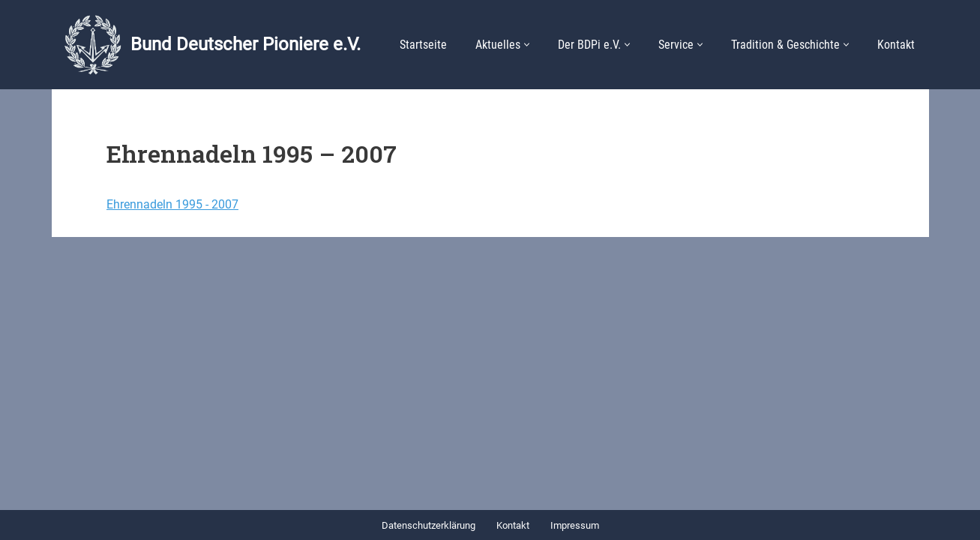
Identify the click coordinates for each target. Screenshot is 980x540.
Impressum (575, 525)
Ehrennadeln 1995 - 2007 (172, 204)
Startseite (423, 45)
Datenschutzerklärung (429, 525)
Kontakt (896, 45)
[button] (527, 45)
